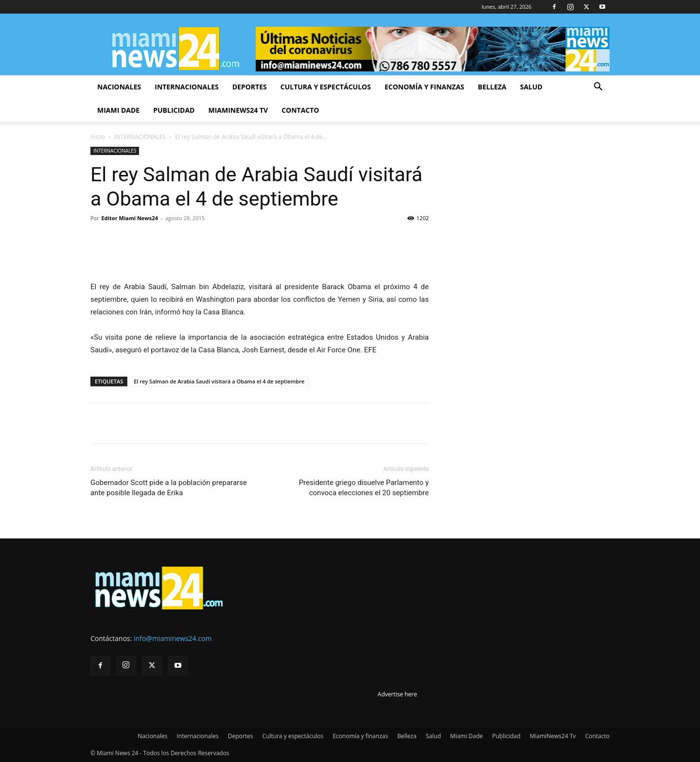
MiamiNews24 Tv (238, 110)
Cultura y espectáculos (326, 87)
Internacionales (186, 87)
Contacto (300, 110)
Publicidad (174, 110)
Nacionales (119, 87)
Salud (531, 87)
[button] (598, 88)
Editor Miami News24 (130, 218)
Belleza (492, 87)
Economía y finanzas (424, 87)
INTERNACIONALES (140, 137)
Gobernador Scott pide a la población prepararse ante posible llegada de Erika (169, 488)
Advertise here (397, 694)
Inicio (98, 137)
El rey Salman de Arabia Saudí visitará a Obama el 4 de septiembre (219, 381)
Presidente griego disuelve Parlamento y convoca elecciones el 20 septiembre (364, 488)
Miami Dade (118, 110)
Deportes (250, 87)
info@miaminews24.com (173, 638)
